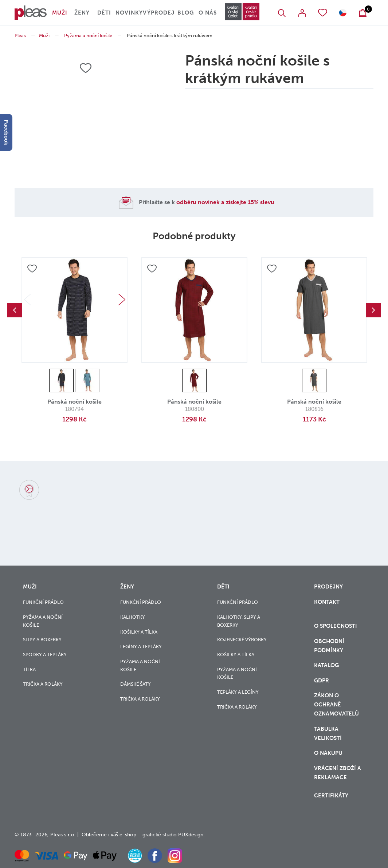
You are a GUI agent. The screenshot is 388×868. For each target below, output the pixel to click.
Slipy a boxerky (42, 640)
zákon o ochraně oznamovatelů (336, 705)
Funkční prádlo (43, 602)
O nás (208, 13)
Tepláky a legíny (238, 692)
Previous (15, 310)
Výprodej (159, 13)
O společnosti (336, 626)
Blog (186, 13)
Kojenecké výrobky (242, 640)
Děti (104, 13)
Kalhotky (133, 617)
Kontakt (327, 602)
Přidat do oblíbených (32, 269)
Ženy (82, 13)
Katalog (327, 665)
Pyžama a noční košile (88, 35)
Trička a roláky (43, 684)
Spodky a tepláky (45, 655)
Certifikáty (331, 796)
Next (122, 300)
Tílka (29, 669)
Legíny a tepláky (141, 647)
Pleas (20, 35)
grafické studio (160, 835)
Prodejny (328, 587)
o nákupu (328, 753)
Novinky (129, 13)
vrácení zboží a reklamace (338, 773)
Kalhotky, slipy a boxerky (239, 621)
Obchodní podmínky (329, 646)
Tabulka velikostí (329, 734)
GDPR (322, 681)
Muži (60, 13)
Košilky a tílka (139, 632)
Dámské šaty (136, 684)
